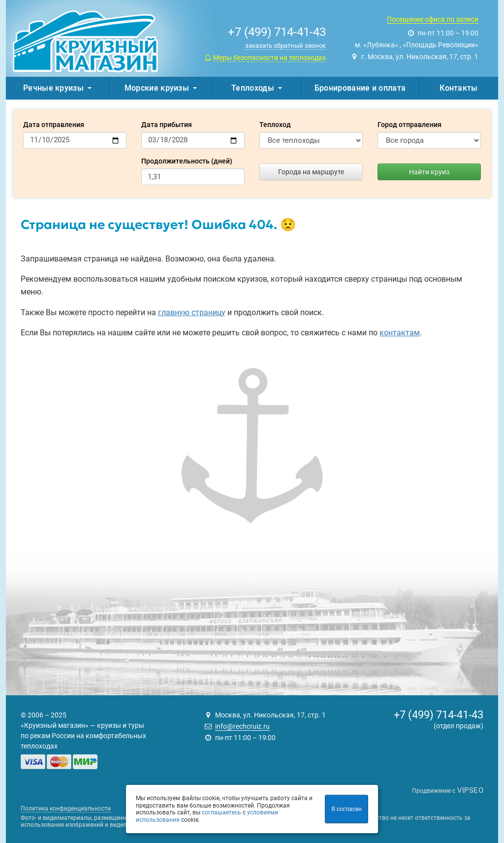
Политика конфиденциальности (66, 809)
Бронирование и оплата (360, 88)
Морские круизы (161, 88)
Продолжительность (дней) (187, 161)
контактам (400, 333)
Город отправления (409, 125)
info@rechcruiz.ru (242, 726)
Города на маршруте (311, 172)
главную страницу (192, 312)
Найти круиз (429, 172)
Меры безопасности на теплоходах (269, 58)
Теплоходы (257, 88)
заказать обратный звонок (285, 46)
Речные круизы (57, 88)
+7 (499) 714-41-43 (439, 715)
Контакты (458, 88)
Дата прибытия (167, 125)
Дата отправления (54, 125)
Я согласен (346, 809)
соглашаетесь (221, 812)
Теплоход (275, 125)
